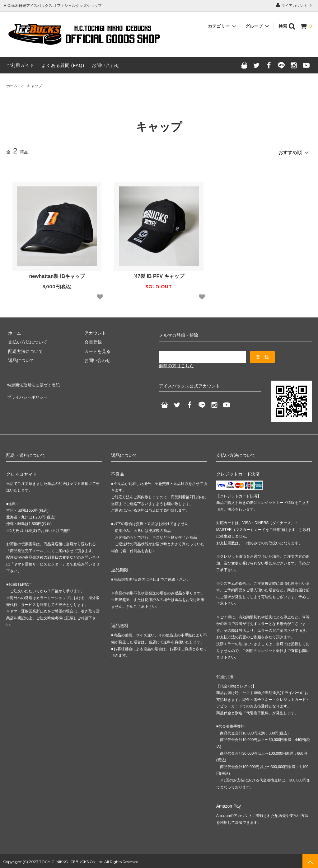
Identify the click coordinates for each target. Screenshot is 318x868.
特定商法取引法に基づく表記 (35, 382)
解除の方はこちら (176, 364)
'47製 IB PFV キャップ (159, 275)
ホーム (12, 86)
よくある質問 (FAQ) (63, 65)
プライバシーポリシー (28, 391)
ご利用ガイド (20, 65)
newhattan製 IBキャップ (57, 275)
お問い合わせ (106, 65)
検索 (287, 26)
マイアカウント (295, 5)
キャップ (35, 86)
